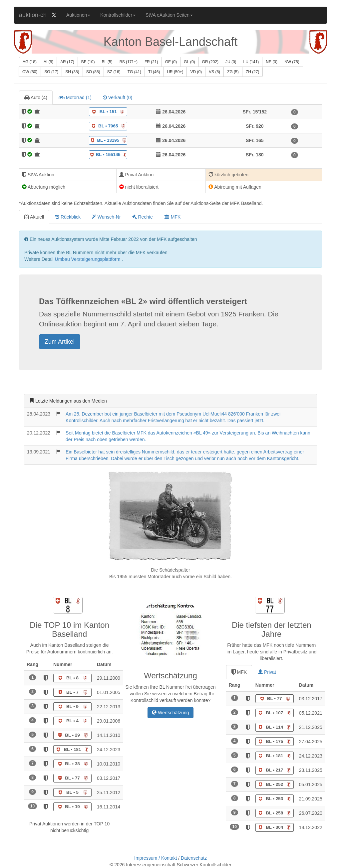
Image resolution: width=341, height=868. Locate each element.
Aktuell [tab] (34, 217)
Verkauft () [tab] (118, 97)
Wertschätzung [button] (170, 713)
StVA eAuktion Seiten (169, 15)
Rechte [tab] (143, 217)
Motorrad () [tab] (75, 97)
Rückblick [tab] (68, 217)
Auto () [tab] (36, 97)
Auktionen (78, 15)
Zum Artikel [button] (60, 342)
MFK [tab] (172, 217)
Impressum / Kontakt (156, 858)
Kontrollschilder (118, 15)
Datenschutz (194, 858)
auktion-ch (33, 15)
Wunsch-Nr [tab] (106, 217)
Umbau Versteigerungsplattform (88, 259)
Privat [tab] (267, 672)
